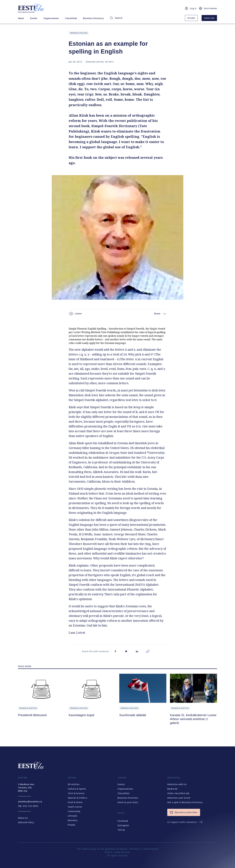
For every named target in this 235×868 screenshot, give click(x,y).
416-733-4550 (30, 806)
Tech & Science (76, 793)
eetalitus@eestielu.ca (30, 801)
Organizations (51, 18)
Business (73, 820)
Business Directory (93, 18)
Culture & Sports (77, 789)
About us (23, 818)
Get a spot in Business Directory (185, 802)
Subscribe (209, 18)
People (71, 825)
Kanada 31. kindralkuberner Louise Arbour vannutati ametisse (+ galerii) (193, 719)
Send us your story (128, 802)
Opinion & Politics (79, 33)
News (21, 18)
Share (160, 314)
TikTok (121, 830)
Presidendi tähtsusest (32, 715)
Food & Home (75, 802)
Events (34, 18)
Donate (191, 18)
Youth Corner (75, 807)
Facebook (123, 821)
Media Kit (172, 789)
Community (74, 811)
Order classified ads (178, 793)
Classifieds (71, 18)
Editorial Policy (26, 822)
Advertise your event (179, 798)
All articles (74, 784)
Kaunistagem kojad (81, 715)
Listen (75, 314)
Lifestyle (72, 816)
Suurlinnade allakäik (133, 715)
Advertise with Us (177, 784)
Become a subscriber (184, 812)
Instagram (123, 825)
